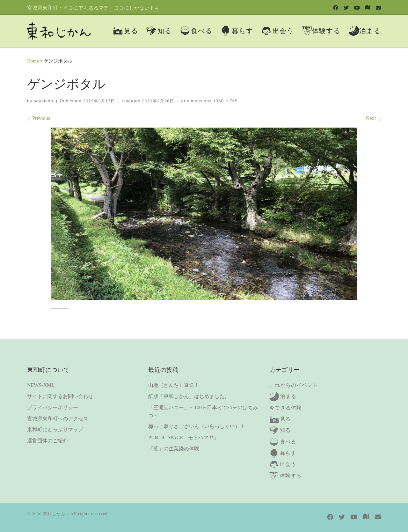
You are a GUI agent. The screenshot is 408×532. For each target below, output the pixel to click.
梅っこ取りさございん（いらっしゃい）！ (197, 426)
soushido (44, 101)
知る (285, 430)
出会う (288, 464)
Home (33, 61)
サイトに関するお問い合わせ (60, 396)
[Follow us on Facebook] (336, 7)
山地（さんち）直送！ (174, 385)
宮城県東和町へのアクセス (58, 419)
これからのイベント (294, 385)
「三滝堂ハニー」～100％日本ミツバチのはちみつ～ (203, 411)
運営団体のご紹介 (47, 441)
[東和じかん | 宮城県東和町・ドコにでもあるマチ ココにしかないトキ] (59, 30)
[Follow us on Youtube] (357, 7)
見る (285, 419)
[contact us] (378, 7)
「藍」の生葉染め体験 (174, 449)
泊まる (288, 396)
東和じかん (54, 514)
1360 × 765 (225, 101)
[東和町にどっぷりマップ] (368, 7)
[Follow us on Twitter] (346, 7)
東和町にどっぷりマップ (55, 429)
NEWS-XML (41, 385)
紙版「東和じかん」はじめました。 (189, 396)
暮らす (288, 453)
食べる (288, 442)
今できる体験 (286, 408)
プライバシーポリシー (53, 407)
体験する (291, 476)
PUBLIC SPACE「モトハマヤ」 (183, 437)
